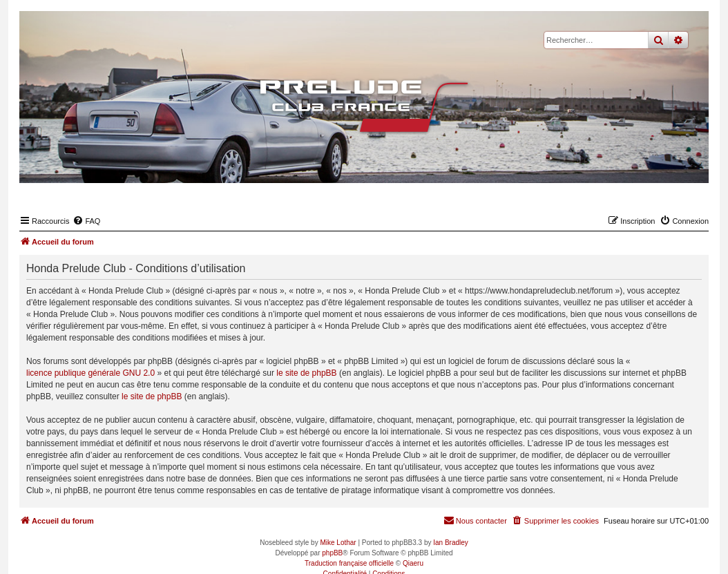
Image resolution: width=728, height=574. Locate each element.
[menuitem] (86, 221)
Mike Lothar (338, 543)
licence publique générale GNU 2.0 (90, 373)
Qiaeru (413, 563)
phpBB (332, 553)
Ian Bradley (451, 543)
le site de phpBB (306, 373)
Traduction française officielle (349, 563)
